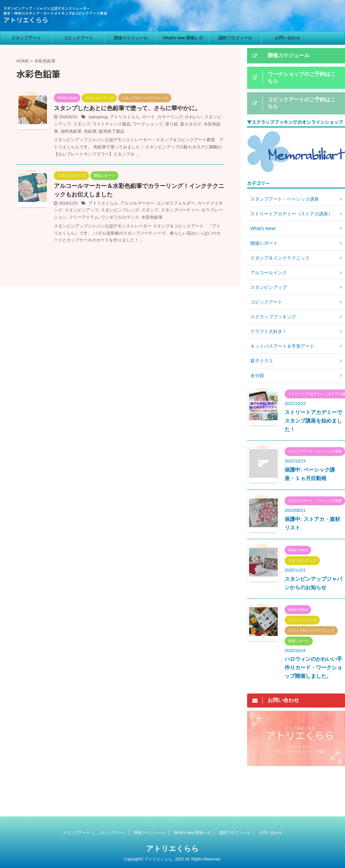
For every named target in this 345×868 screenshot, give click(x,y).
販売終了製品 (112, 131)
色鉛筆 (90, 131)
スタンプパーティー (180, 210)
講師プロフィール (235, 38)
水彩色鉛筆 (152, 217)
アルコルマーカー (137, 203)
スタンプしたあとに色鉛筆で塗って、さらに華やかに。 (127, 108)
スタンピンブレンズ (120, 210)
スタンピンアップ (82, 210)
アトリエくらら (125, 117)
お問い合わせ (288, 38)
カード (148, 117)
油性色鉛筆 (71, 131)
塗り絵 (172, 124)
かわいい (194, 117)
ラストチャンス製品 (111, 124)
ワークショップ (148, 124)
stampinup (98, 117)
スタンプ (82, 124)
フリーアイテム (84, 217)
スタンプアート (26, 38)
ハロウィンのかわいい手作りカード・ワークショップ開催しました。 (313, 668)
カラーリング (170, 117)
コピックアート (78, 38)
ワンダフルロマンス (120, 217)
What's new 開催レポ (183, 38)
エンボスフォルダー (176, 203)
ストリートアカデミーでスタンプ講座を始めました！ (313, 421)
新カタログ (191, 124)
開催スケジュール (131, 38)
